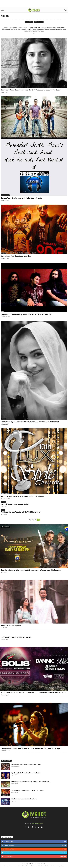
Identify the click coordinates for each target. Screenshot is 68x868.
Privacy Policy (60, 866)
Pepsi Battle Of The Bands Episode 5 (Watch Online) (26, 773)
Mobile (53, 866)
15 (32, 520)
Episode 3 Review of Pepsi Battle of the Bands (24, 799)
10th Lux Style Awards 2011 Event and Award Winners (23, 496)
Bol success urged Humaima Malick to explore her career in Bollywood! (30, 422)
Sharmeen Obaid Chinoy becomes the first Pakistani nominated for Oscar (31, 90)
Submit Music (25, 866)
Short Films (4, 87)
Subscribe (63, 857)
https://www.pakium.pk (34, 25)
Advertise (41, 866)
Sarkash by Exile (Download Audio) (15, 504)
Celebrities (3, 419)
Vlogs (2, 311)
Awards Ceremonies (5, 195)
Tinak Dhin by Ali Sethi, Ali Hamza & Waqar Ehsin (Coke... (27, 790)
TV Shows (3, 253)
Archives (47, 866)
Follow (64, 845)
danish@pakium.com (37, 823)
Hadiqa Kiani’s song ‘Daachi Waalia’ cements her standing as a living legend (31, 748)
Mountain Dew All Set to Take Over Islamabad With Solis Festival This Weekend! (33, 693)
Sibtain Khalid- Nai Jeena (11, 625)
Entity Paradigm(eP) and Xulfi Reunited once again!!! (26, 764)
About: (11, 866)
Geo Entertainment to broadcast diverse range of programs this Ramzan (31, 570)
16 (35, 520)
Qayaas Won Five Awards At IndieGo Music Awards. (22, 198)
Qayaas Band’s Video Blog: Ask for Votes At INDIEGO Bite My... (27, 314)
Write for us (34, 866)
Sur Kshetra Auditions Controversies (16, 256)
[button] (65, 10)
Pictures (3, 510)
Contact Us (17, 866)
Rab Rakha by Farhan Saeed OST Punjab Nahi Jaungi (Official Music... (31, 781)
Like (65, 841)
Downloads (4, 502)
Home (6, 866)
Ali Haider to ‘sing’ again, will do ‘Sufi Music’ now (20, 512)
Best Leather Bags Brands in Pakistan (16, 637)
